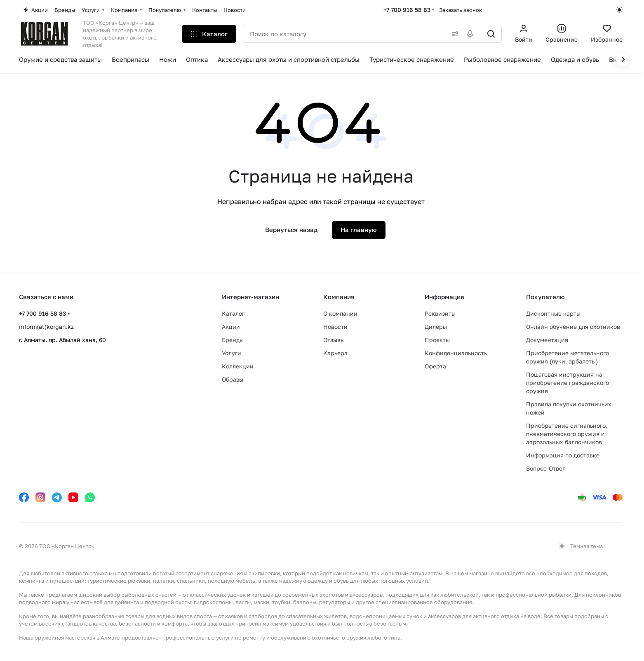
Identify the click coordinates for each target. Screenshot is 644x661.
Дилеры (436, 327)
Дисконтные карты (553, 313)
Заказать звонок (461, 10)
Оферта (435, 366)
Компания (339, 297)
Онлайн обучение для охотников (573, 327)
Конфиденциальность (456, 353)
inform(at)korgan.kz (46, 327)
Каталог (233, 313)
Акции (231, 327)
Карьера (335, 353)
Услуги (232, 353)
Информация (444, 297)
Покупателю (545, 297)
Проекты (437, 340)
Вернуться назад (291, 230)
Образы (233, 379)
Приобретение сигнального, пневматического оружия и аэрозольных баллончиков (567, 434)
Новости (335, 327)
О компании (340, 313)
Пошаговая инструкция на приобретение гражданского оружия (568, 383)
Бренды (233, 340)
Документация (547, 340)
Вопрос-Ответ (546, 468)
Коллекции (238, 366)
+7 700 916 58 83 (407, 10)
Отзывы (334, 340)
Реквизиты (440, 313)
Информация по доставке (563, 455)
